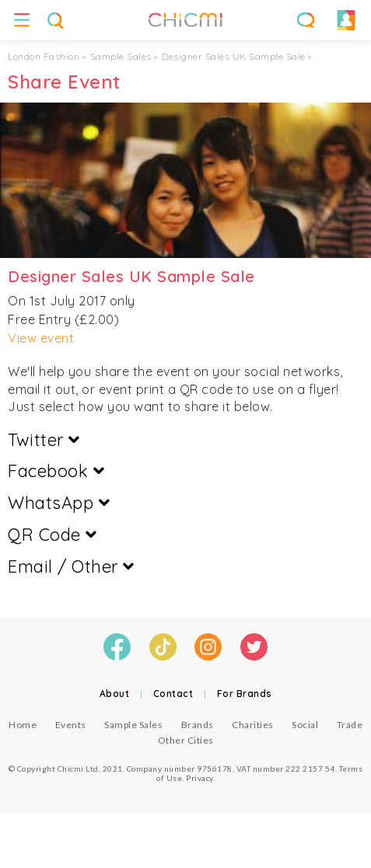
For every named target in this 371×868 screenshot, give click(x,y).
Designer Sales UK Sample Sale (234, 56)
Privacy (199, 778)
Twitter (44, 440)
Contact (173, 694)
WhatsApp (59, 503)
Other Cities (186, 740)
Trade (350, 725)
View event (41, 338)
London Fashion (44, 56)
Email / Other (71, 566)
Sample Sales (121, 56)
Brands (198, 725)
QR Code (52, 535)
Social (305, 725)
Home (23, 725)
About (115, 694)
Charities (253, 725)
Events (71, 725)
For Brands (245, 694)
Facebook (56, 471)
